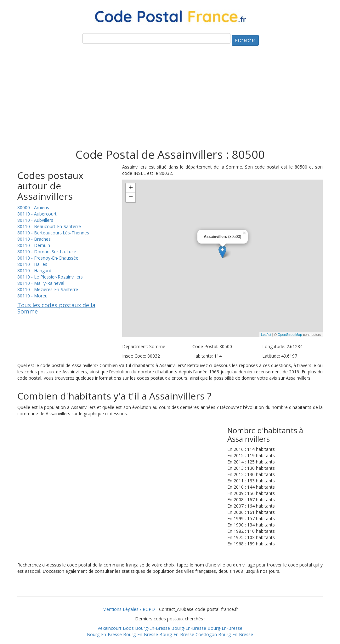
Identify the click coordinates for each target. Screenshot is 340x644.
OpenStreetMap (290, 335)
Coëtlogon (206, 634)
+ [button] (131, 188)
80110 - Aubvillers (35, 220)
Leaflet (266, 335)
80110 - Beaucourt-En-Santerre (49, 226)
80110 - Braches (34, 239)
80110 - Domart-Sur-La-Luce (47, 252)
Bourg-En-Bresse (153, 628)
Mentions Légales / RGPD (129, 609)
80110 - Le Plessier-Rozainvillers (50, 277)
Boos (128, 628)
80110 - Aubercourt (37, 214)
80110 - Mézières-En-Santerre (48, 289)
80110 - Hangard (34, 270)
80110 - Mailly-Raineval (41, 283)
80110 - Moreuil (33, 296)
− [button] (131, 198)
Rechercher (245, 40)
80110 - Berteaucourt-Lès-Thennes (53, 233)
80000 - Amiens (33, 207)
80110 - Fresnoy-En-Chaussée (48, 258)
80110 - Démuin (34, 245)
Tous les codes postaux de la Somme (56, 308)
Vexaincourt (110, 628)
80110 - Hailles (32, 264)
